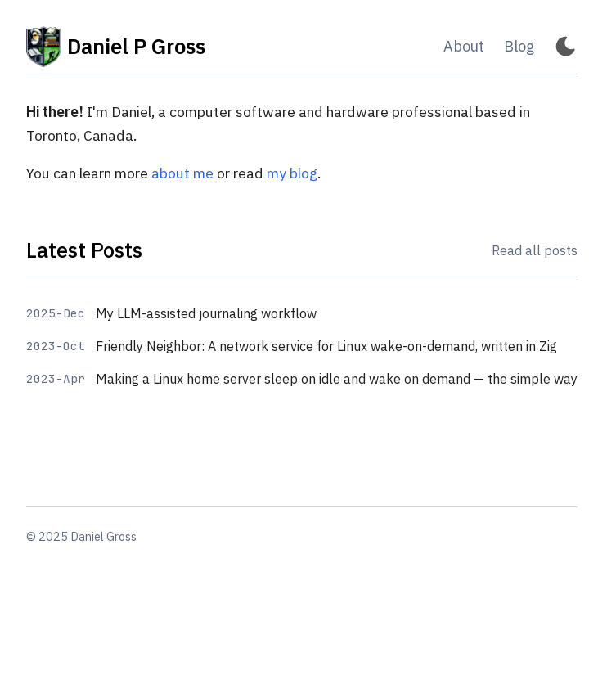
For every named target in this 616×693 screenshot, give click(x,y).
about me (182, 173)
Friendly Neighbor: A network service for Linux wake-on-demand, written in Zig (326, 346)
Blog (519, 46)
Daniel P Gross (116, 47)
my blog (292, 173)
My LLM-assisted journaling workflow (206, 313)
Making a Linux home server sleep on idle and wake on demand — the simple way (337, 379)
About (464, 46)
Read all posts (535, 250)
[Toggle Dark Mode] (566, 47)
